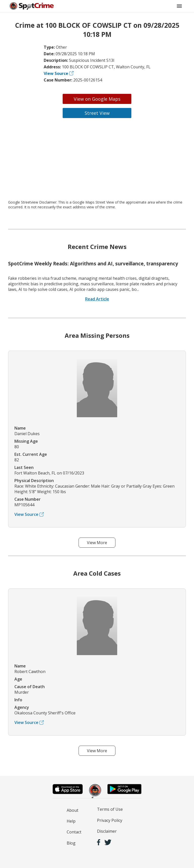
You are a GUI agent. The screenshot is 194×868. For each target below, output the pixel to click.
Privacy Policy (110, 820)
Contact (74, 832)
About (72, 810)
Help (71, 821)
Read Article (97, 299)
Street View (97, 113)
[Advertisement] (97, 159)
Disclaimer (107, 831)
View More (97, 543)
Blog (71, 843)
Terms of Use (110, 809)
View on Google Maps (97, 99)
